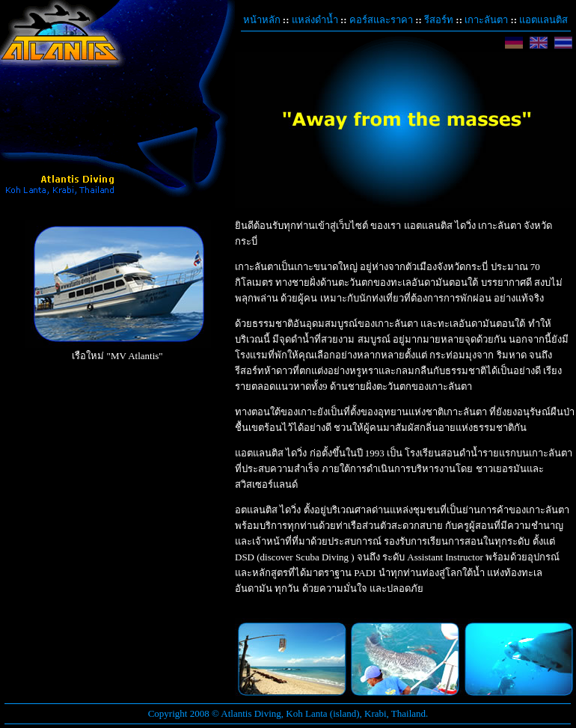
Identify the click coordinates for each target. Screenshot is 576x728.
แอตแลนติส (543, 20)
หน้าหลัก (262, 20)
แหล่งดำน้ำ (315, 20)
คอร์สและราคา (381, 20)
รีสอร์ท (439, 20)
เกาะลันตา (486, 20)
